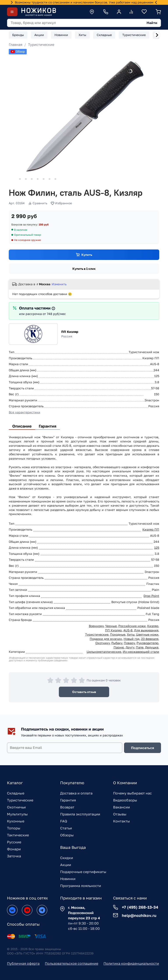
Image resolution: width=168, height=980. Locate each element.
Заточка (14, 856)
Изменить (59, 284)
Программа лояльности (81, 886)
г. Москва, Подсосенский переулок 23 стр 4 (84, 913)
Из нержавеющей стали (141, 652)
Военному (96, 626)
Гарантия (68, 800)
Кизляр (153, 626)
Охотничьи (16, 807)
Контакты (122, 821)
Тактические (18, 835)
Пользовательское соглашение (72, 963)
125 (157, 548)
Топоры (14, 828)
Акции (66, 865)
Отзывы (120, 814)
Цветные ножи (147, 634)
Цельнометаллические (104, 652)
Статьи (66, 828)
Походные (118, 634)
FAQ (64, 821)
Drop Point (151, 596)
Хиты (131, 634)
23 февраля (150, 639)
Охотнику (103, 643)
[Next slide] (157, 35)
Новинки (68, 879)
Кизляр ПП (151, 529)
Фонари (14, 849)
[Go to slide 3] (26, 179)
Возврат (67, 807)
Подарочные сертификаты (83, 872)
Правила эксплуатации (80, 814)
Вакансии (122, 807)
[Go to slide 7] (49, 179)
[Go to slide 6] (44, 179)
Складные (16, 793)
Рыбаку (117, 643)
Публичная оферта (23, 963)
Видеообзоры (125, 800)
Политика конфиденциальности (131, 963)
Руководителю (147, 643)
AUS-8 (128, 630)
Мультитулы (17, 814)
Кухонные (16, 821)
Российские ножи (132, 626)
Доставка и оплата (76, 793)
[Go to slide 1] (14, 179)
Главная (16, 45)
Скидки (67, 858)
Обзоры (67, 835)
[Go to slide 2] (20, 179)
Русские (14, 842)
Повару (129, 643)
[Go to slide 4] (32, 179)
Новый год (132, 639)
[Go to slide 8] (55, 179)
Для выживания (146, 630)
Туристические (41, 45)
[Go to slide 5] (38, 179)
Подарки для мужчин (106, 639)
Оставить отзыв (84, 692)
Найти (152, 23)
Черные (111, 626)
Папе (140, 647)
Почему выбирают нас (132, 793)
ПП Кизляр (70, 332)
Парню (119, 647)
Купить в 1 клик (84, 269)
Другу (130, 647)
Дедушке (152, 647)
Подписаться (143, 748)
